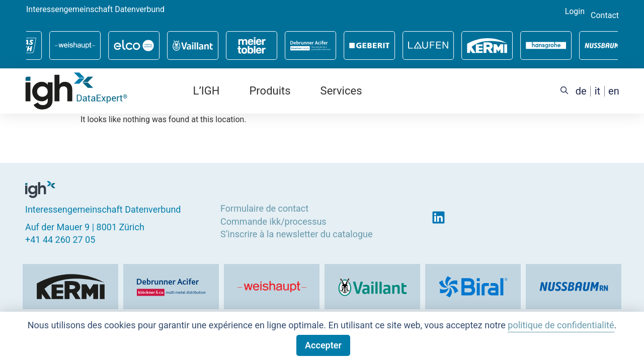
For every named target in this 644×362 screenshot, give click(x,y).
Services (341, 91)
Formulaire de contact (264, 208)
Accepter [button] (323, 345)
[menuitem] (581, 91)
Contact (605, 16)
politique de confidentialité (561, 325)
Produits (270, 91)
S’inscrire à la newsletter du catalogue (296, 234)
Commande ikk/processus (273, 221)
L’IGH (207, 91)
